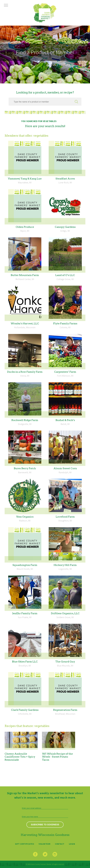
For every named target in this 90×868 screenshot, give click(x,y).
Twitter (45, 854)
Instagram (55, 854)
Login (72, 844)
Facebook (35, 854)
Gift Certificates (25, 844)
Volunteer (45, 844)
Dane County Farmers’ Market (45, 13)
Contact (60, 844)
